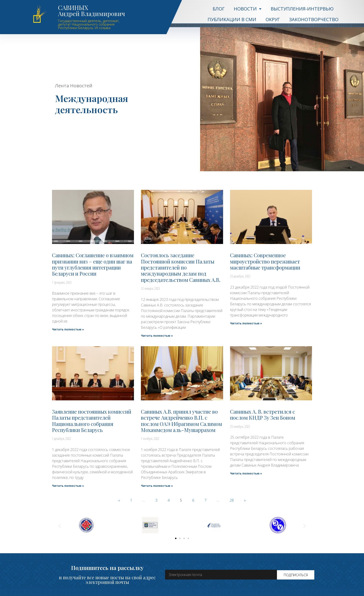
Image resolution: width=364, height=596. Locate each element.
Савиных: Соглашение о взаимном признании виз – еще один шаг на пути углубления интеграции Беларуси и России (93, 264)
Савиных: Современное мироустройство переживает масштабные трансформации (265, 261)
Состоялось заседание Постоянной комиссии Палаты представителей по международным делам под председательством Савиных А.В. (181, 267)
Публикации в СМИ (232, 19)
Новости (248, 9)
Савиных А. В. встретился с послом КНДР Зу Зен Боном (263, 415)
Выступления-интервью (302, 9)
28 (232, 500)
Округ (273, 19)
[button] (176, 538)
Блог (219, 9)
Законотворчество (314, 19)
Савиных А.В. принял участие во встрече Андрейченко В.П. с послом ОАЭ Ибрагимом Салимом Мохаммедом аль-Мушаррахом (181, 421)
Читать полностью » (68, 329)
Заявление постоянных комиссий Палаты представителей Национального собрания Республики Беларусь (92, 421)
